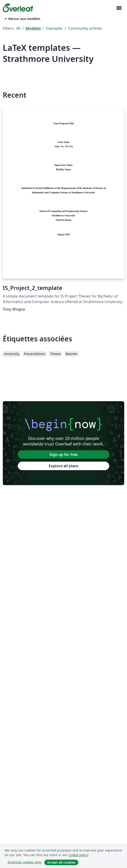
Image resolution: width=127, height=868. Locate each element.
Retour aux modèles (22, 19)
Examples (54, 28)
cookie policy (78, 855)
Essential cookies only (24, 862)
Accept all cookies (61, 862)
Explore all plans (64, 466)
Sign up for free (64, 455)
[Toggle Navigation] (119, 8)
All (18, 28)
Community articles (85, 28)
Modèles (33, 28)
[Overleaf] (18, 8)
